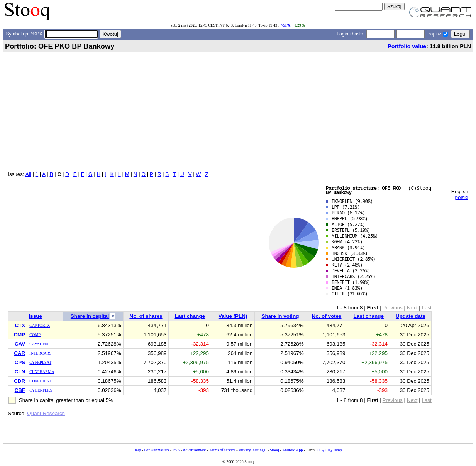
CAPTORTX (40, 325)
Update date (411, 316)
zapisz (435, 34)
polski (461, 197)
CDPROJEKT (41, 381)
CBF (20, 390)
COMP (35, 335)
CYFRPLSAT (40, 362)
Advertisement (194, 450)
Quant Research (46, 413)
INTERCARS (40, 353)
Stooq (274, 450)
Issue (36, 316)
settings (259, 450)
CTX (20, 325)
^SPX (285, 25)
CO (320, 450)
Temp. (338, 450)
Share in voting (280, 316)
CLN (20, 372)
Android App (293, 450)
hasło (357, 34)
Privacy (245, 450)
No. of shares (146, 316)
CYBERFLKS (41, 390)
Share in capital (90, 316)
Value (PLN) (233, 316)
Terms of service (222, 450)
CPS (20, 362)
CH (329, 450)
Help (137, 450)
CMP (19, 335)
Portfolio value (407, 46)
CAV (20, 344)
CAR (19, 353)
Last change (190, 316)
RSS (176, 450)
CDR (19, 381)
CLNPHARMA (42, 372)
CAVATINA (39, 344)
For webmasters (157, 450)
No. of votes (327, 316)
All (28, 174)
